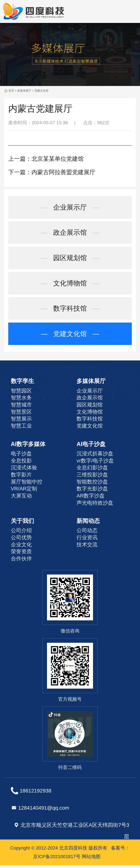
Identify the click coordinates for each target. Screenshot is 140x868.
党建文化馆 (41, 91)
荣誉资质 (21, 554)
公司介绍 (21, 533)
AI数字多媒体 (28, 447)
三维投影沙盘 (92, 477)
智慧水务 (21, 401)
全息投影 (21, 463)
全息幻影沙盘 (92, 471)
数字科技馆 (70, 311)
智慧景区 (21, 415)
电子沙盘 (21, 456)
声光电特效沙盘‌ (95, 506)
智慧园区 (21, 394)
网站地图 (91, 859)
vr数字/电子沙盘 (95, 463)
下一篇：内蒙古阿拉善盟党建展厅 (52, 172)
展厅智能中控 (27, 485)
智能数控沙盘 (92, 485)
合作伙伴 (21, 561)
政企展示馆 (70, 233)
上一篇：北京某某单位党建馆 (46, 159)
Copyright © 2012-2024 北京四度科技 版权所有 (59, 851)
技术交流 (87, 547)
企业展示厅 (70, 207)
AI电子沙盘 (91, 447)
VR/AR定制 (24, 492)
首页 (11, 91)
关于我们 (22, 524)
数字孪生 (22, 384)
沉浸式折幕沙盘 (95, 456)
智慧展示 (21, 422)
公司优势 (21, 540)
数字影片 (21, 477)
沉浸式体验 (24, 471)
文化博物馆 (70, 285)
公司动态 (87, 533)
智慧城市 (21, 408)
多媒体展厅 (24, 91)
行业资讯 (87, 540)
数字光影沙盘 (92, 492)
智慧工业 (21, 429)
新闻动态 (88, 524)
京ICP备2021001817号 (57, 859)
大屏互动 (21, 499)
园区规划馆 (70, 259)
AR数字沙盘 (91, 499)
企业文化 (21, 547)
